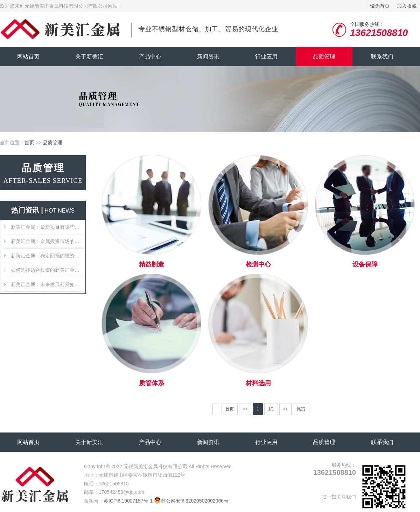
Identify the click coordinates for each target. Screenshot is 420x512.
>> (286, 409)
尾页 (301, 409)
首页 (29, 143)
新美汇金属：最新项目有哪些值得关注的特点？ (47, 227)
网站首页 (28, 57)
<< (245, 409)
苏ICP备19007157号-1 (128, 501)
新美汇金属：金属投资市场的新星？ (47, 241)
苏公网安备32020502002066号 (191, 501)
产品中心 (150, 57)
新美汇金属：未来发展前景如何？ (47, 284)
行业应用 (266, 57)
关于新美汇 (89, 57)
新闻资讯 (208, 57)
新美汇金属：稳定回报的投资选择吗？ (47, 256)
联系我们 (382, 57)
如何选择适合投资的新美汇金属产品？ (47, 270)
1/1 (271, 409)
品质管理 (324, 57)
